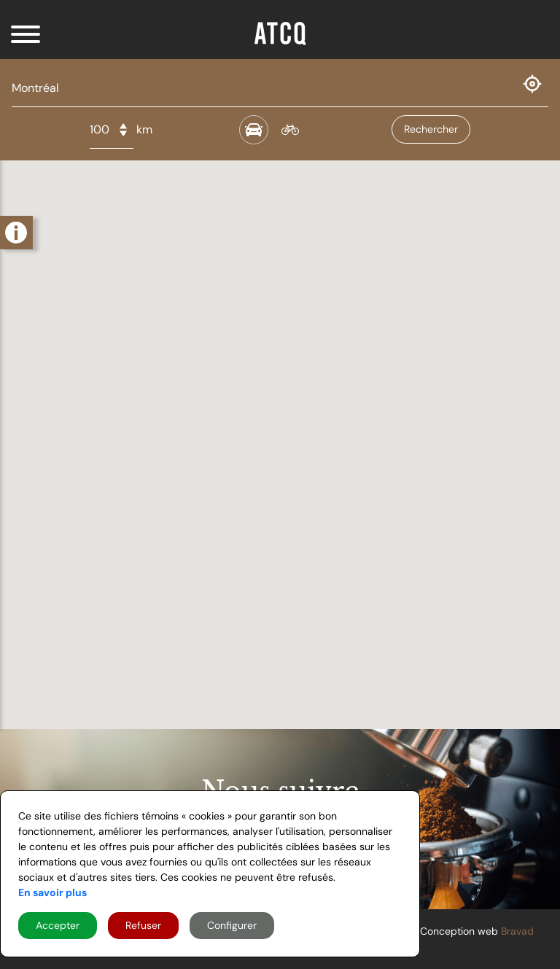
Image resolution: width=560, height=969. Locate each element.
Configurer (232, 925)
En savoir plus (52, 892)
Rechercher (431, 129)
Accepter (58, 925)
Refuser (143, 925)
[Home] (280, 40)
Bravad (517, 931)
